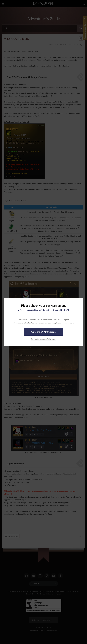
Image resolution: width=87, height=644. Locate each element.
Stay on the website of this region (43, 339)
